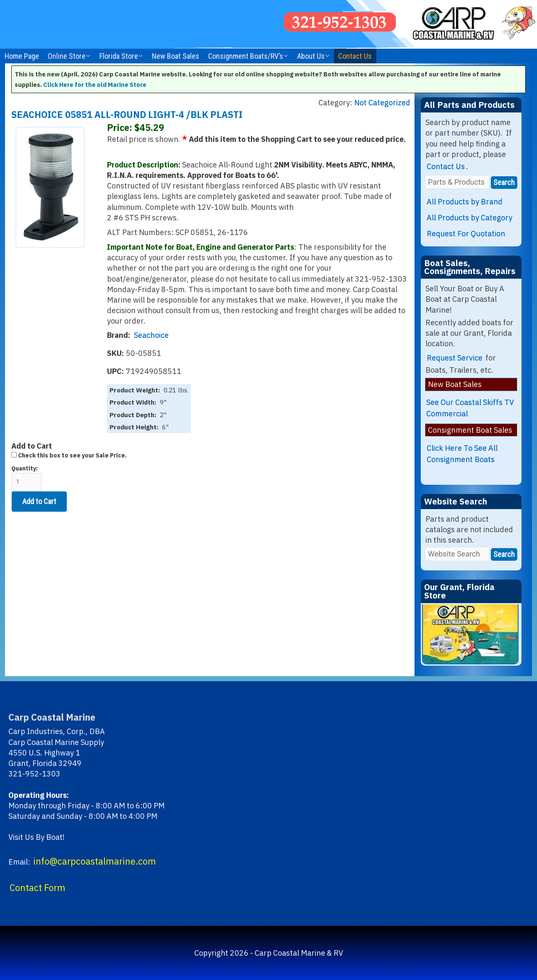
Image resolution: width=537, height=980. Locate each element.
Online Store (67, 56)
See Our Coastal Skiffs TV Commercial (470, 408)
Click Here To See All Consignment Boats (462, 454)
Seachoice (151, 335)
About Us (311, 56)
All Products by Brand (465, 202)
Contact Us (355, 56)
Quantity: (26, 478)
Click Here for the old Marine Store (95, 85)
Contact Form (38, 888)
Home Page (22, 56)
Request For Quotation (466, 234)
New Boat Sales (176, 56)
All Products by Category (469, 218)
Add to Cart (39, 501)
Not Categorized (382, 103)
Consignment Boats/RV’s (246, 56)
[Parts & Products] (457, 182)
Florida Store (119, 56)
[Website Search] (457, 554)
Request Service (455, 358)
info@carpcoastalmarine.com (95, 861)
